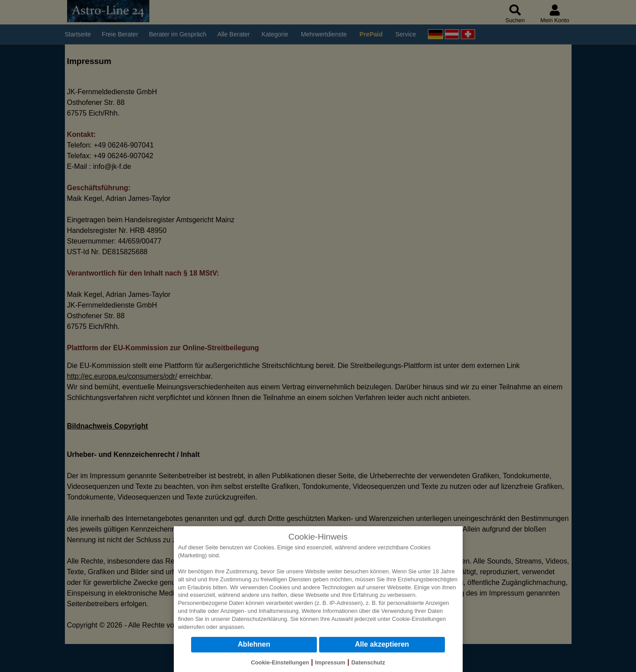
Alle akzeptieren (382, 644)
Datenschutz (368, 662)
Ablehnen (254, 644)
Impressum (330, 662)
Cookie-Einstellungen (419, 619)
